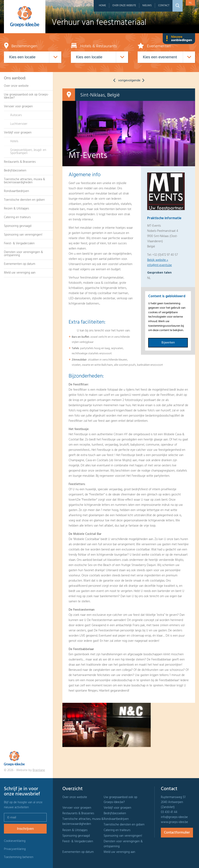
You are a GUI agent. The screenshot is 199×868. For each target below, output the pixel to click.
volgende (137, 81)
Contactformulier (177, 833)
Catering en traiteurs (17, 217)
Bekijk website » (158, 260)
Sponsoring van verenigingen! (23, 235)
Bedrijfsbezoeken (15, 171)
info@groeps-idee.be (174, 817)
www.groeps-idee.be (174, 822)
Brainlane (39, 770)
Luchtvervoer (19, 124)
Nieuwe (179, 39)
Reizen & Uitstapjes (16, 209)
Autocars (16, 115)
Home (102, 6)
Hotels (14, 141)
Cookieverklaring (15, 841)
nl (190, 3)
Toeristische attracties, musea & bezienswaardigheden (24, 181)
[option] (84, 725)
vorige (119, 81)
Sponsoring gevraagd (18, 226)
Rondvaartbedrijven (16, 191)
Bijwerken (168, 343)
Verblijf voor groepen (18, 133)
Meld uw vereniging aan (20, 273)
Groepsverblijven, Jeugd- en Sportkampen (28, 152)
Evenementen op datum (20, 264)
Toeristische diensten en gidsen (24, 200)
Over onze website (124, 6)
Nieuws (147, 6)
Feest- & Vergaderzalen (19, 243)
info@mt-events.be (160, 265)
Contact (164, 6)
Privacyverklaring (15, 849)
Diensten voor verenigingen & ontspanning (23, 254)
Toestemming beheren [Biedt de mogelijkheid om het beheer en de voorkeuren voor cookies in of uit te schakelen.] (19, 857)
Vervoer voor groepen (18, 106)
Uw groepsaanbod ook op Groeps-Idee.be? (26, 96)
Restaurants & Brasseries (20, 162)
